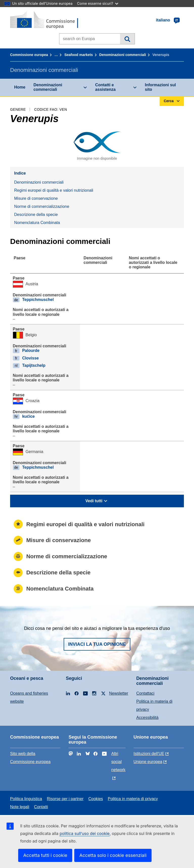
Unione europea (148, 762)
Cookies (96, 799)
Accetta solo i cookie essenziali (113, 855)
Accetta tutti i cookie (45, 855)
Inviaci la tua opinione (97, 644)
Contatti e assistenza (105, 87)
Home (20, 87)
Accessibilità (147, 718)
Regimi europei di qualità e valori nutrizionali (54, 190)
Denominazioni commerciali (123, 55)
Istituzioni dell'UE (149, 754)
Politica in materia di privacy (133, 799)
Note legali (20, 807)
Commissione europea (29, 55)
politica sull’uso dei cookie (85, 833)
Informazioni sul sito (161, 87)
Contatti (41, 807)
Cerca (127, 39)
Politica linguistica (26, 799)
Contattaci (145, 693)
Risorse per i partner (65, 799)
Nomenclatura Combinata (37, 223)
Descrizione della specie (36, 215)
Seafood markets (79, 55)
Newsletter (119, 693)
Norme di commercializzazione (42, 206)
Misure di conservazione (36, 198)
